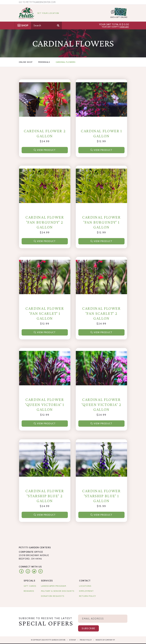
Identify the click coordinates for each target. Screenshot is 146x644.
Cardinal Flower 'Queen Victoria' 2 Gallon (101, 405)
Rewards (29, 591)
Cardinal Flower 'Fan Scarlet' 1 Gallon (45, 313)
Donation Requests (53, 596)
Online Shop (26, 62)
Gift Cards (30, 586)
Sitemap (73, 640)
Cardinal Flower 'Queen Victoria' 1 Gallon (45, 405)
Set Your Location (48, 13)
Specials (29, 581)
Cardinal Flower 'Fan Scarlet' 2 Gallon (101, 313)
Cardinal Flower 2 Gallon (45, 133)
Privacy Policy (86, 640)
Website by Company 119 (105, 640)
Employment (86, 591)
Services (47, 581)
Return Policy (88, 596)
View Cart (125, 27)
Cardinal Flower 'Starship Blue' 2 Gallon (45, 496)
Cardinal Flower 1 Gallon (101, 133)
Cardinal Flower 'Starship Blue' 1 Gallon (101, 496)
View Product (45, 150)
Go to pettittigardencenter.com (37, 2)
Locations (85, 586)
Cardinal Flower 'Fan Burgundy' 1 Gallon (101, 222)
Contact (85, 581)
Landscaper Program (54, 586)
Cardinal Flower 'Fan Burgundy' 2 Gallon (45, 222)
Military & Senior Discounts (58, 591)
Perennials (44, 62)
